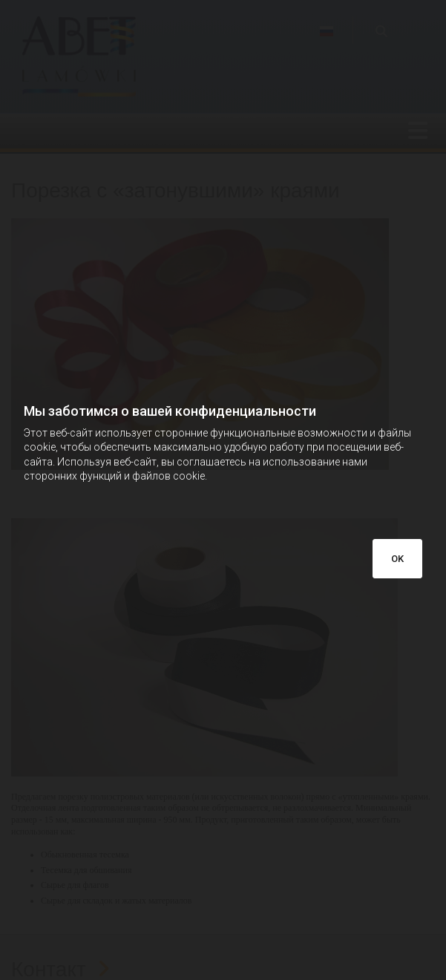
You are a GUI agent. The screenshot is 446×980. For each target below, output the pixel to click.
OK (397, 559)
